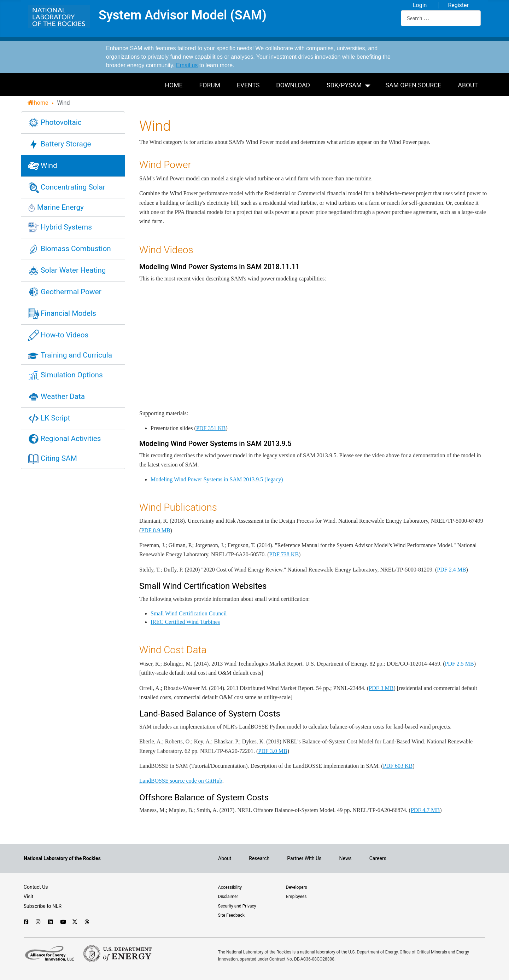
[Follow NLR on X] (75, 922)
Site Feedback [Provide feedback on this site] (231, 915)
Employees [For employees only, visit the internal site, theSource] (296, 897)
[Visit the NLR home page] (62, 858)
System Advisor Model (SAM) (183, 16)
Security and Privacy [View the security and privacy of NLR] (237, 906)
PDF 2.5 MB (459, 664)
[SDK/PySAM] (369, 85)
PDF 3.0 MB (273, 751)
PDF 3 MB (381, 688)
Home (174, 85)
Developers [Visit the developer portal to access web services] (296, 887)
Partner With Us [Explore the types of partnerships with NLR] (304, 858)
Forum (210, 85)
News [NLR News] (346, 858)
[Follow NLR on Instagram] (38, 922)
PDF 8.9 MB (156, 530)
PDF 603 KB (398, 766)
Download (293, 85)
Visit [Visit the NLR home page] (29, 897)
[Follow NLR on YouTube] (63, 922)
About (468, 85)
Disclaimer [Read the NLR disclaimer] (228, 897)
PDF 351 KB (211, 428)
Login (420, 5)
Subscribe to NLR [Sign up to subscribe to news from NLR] (43, 906)
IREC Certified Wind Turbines (185, 622)
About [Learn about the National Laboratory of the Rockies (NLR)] (225, 858)
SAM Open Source (414, 85)
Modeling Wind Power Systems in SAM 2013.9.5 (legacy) (217, 479)
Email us (187, 65)
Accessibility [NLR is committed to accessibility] (230, 887)
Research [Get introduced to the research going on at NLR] (259, 858)
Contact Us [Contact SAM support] (36, 887)
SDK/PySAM (344, 85)
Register (458, 5)
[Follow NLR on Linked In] (51, 922)
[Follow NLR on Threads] (87, 922)
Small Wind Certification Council (189, 613)
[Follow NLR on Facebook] (26, 922)
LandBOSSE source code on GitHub (181, 781)
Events (248, 85)
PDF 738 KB (284, 554)
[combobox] (441, 18)
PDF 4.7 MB (425, 810)
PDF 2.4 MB (451, 570)
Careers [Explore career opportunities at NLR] (378, 858)
